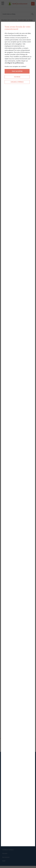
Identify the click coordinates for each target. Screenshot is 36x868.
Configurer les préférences (17, 82)
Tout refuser (17, 77)
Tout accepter (17, 71)
